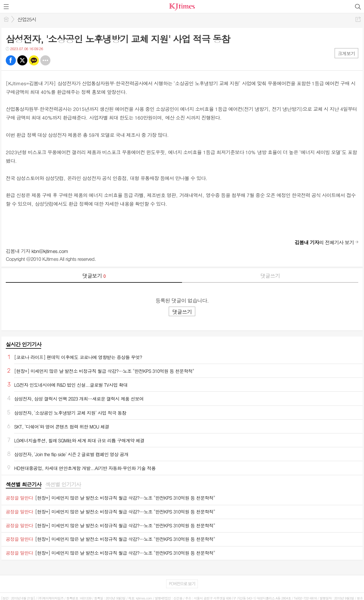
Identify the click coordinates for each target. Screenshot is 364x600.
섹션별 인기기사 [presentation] (63, 484)
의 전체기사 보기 (324, 242)
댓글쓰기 (270, 276)
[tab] (23, 485)
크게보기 (346, 53)
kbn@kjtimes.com (50, 251)
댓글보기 (94, 276)
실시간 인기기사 (23, 344)
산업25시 (27, 19)
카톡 (34, 60)
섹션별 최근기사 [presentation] (23, 484)
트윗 (22, 60)
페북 (11, 60)
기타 (45, 60)
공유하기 (358, 19)
